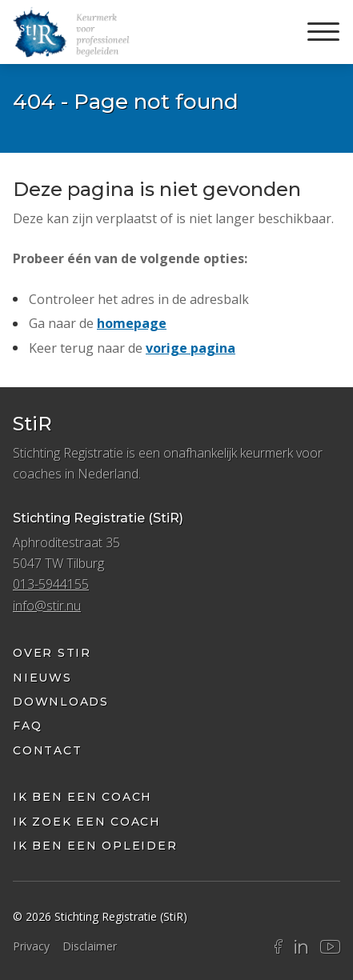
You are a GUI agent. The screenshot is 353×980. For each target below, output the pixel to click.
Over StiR (52, 653)
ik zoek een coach (87, 822)
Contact (47, 750)
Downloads (61, 702)
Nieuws (42, 678)
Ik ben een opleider (95, 846)
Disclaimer (90, 946)
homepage (132, 323)
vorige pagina (191, 348)
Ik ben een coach (82, 797)
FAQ (27, 726)
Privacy (31, 946)
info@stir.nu (47, 606)
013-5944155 (51, 584)
